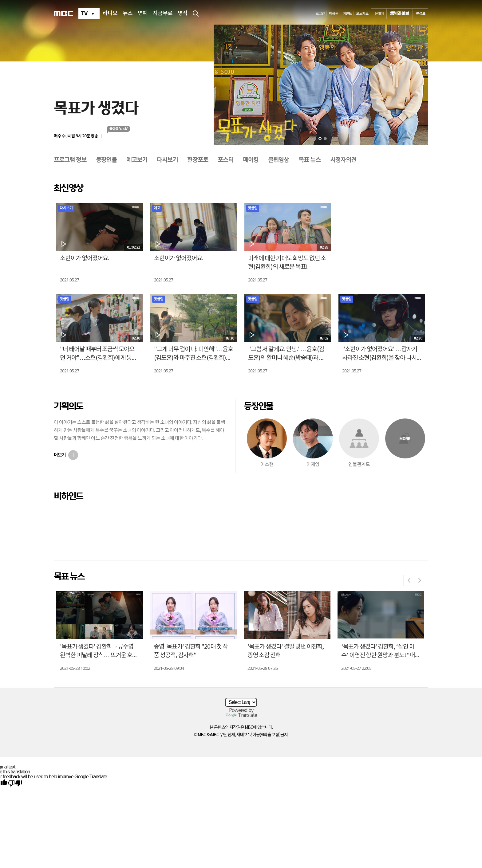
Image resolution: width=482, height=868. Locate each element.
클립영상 (279, 160)
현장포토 (198, 160)
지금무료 (163, 14)
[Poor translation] (15, 783)
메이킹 (251, 160)
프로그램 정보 (70, 160)
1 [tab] (315, 139)
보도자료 (362, 14)
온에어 (379, 14)
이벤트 (347, 14)
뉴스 (128, 14)
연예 (143, 14)
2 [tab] (320, 139)
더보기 (60, 455)
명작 (183, 14)
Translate (241, 715)
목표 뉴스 (310, 160)
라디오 (110, 14)
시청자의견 (343, 160)
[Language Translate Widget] (241, 702)
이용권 (334, 14)
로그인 (320, 14)
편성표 (421, 14)
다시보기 (167, 160)
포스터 (225, 160)
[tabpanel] (321, 85)
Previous (409, 580)
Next (420, 580)
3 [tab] (325, 139)
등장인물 (106, 160)
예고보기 (137, 160)
